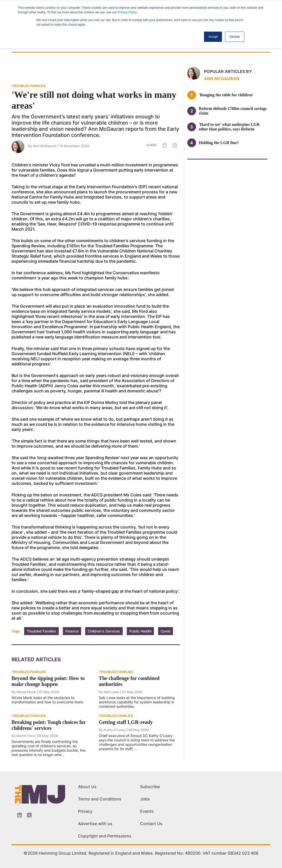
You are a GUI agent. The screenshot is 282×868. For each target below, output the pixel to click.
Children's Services (104, 631)
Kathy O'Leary (115, 730)
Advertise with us (95, 824)
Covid (166, 631)
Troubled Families (41, 631)
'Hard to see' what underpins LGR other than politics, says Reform (229, 127)
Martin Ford (26, 736)
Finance (72, 631)
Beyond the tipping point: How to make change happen (48, 681)
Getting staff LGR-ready (126, 722)
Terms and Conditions (100, 799)
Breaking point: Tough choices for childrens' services (49, 725)
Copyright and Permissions (105, 836)
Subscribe (150, 787)
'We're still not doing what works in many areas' (94, 100)
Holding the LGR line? (219, 143)
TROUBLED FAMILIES (29, 86)
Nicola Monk (26, 692)
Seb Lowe (111, 692)
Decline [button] (235, 37)
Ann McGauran (45, 146)
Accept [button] (213, 37)
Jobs (145, 799)
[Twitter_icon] (29, 815)
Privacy (85, 811)
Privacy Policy (127, 12)
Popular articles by (228, 71)
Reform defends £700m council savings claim (233, 111)
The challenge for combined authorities (129, 681)
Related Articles (36, 659)
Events (147, 811)
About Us (87, 787)
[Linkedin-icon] (20, 815)
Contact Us (151, 824)
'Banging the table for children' (226, 95)
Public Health (140, 631)
